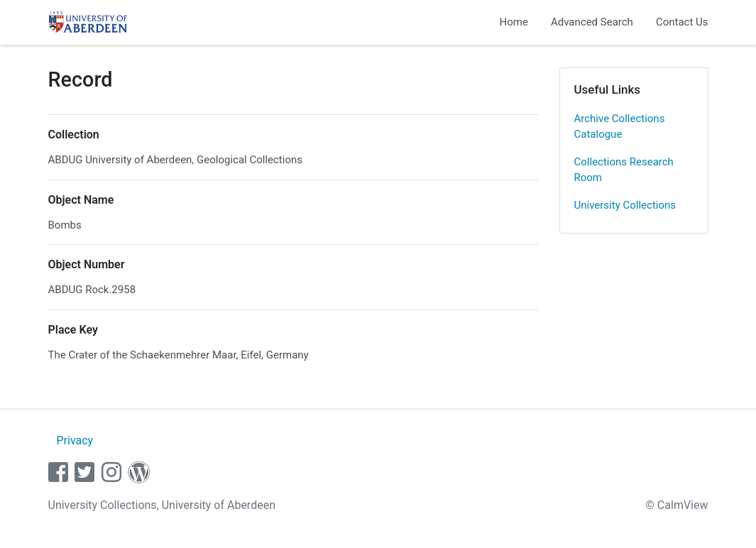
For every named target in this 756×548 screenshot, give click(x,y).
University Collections (625, 205)
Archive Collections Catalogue (620, 127)
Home (514, 22)
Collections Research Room (624, 170)
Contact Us (682, 22)
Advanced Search (592, 22)
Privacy (75, 440)
